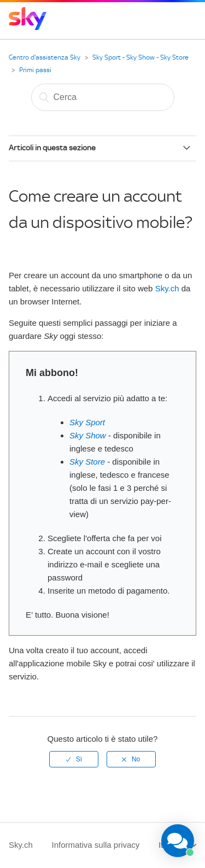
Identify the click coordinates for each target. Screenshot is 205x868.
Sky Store (88, 462)
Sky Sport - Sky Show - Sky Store (140, 57)
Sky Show (89, 435)
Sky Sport (87, 422)
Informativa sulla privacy (95, 845)
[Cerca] (103, 97)
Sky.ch (167, 288)
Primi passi (35, 70)
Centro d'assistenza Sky (45, 57)
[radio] (74, 759)
